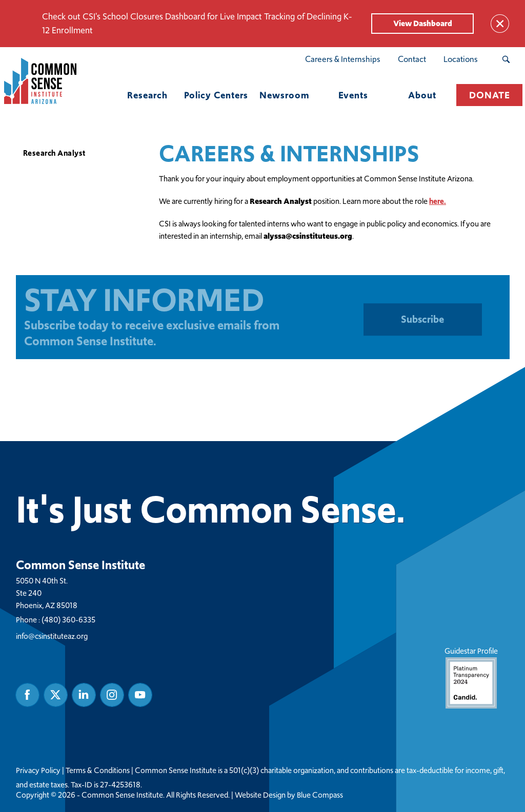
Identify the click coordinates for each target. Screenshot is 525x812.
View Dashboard (423, 23)
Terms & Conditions (98, 770)
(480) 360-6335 (68, 619)
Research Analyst (54, 153)
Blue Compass (320, 795)
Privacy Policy (38, 770)
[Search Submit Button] (506, 59)
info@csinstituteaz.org (52, 636)
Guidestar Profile (471, 676)
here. (438, 201)
